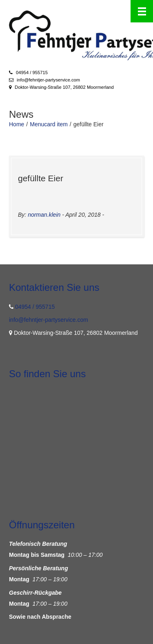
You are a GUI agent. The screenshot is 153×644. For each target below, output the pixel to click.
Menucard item (49, 124)
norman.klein (44, 215)
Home (17, 124)
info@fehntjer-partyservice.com (48, 80)
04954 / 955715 (32, 73)
